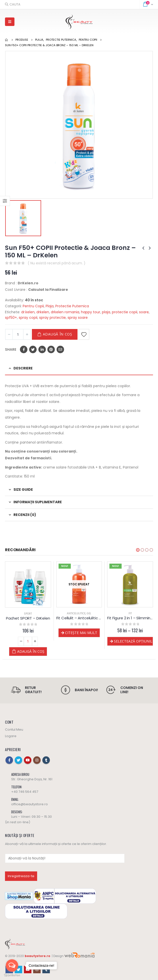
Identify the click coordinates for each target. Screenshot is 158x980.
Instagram (37, 760)
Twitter (33, 349)
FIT (130, 613)
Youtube (28, 760)
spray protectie (52, 318)
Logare (11, 736)
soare (144, 312)
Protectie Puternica (72, 306)
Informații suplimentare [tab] (38, 502)
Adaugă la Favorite (84, 334)
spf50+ (11, 318)
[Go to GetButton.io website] (12, 975)
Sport (28, 614)
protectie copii (125, 312)
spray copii (28, 318)
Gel (89, 613)
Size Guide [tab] (23, 490)
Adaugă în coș (58, 334)
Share (11, 349)
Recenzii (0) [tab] (25, 515)
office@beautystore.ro (30, 804)
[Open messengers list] (12, 966)
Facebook (24, 349)
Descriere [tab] (23, 368)
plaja (106, 312)
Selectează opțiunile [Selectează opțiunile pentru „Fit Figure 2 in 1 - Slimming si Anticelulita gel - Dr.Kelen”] (133, 641)
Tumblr (46, 760)
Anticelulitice (76, 613)
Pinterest (51, 349)
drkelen (43, 312)
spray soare (78, 318)
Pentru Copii (33, 306)
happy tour (91, 312)
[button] (138, 550)
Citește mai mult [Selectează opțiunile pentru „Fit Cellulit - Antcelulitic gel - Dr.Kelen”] (81, 633)
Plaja (50, 306)
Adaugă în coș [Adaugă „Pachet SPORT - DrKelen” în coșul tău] (31, 651)
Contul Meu (14, 730)
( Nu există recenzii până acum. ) (57, 263)
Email (60, 349)
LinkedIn (42, 349)
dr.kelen (28, 312)
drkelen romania (65, 312)
